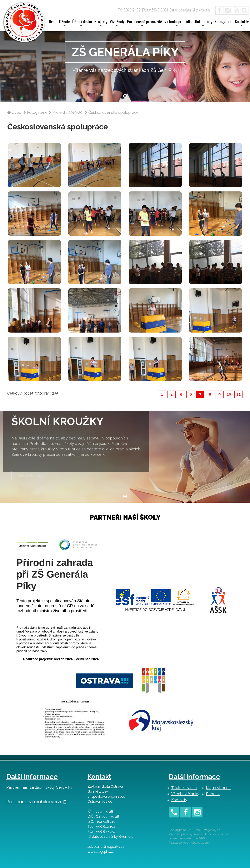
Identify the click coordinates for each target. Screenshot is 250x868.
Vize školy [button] (117, 23)
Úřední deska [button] (82, 23)
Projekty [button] (101, 23)
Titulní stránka (184, 788)
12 (239, 394)
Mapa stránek (218, 788)
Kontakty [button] (242, 23)
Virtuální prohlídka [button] (178, 23)
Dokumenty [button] (204, 23)
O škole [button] (64, 23)
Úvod (53, 22)
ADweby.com (200, 843)
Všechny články (185, 794)
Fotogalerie (224, 22)
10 (229, 394)
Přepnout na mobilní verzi (36, 802)
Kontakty (179, 800)
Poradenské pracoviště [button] (144, 23)
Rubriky (213, 794)
